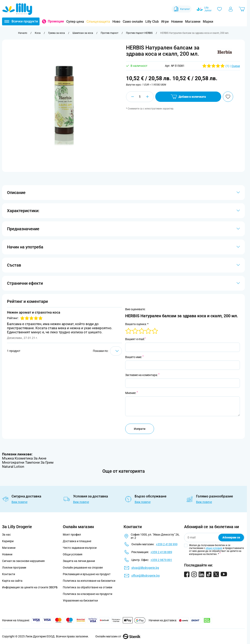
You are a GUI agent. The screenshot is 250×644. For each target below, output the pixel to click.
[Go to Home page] (17, 9)
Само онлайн (133, 22)
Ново (116, 22)
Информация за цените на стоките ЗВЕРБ (30, 587)
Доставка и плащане (77, 541)
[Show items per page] (116, 351)
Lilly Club (152, 22)
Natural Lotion (13, 467)
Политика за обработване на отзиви (88, 587)
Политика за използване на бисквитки (89, 581)
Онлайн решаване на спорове (83, 568)
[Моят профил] (231, 9)
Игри (165, 22)
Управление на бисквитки (80, 601)
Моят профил (72, 535)
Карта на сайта (12, 581)
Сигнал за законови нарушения (23, 561)
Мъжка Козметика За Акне (24, 458)
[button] (225, 52)
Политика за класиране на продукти (88, 594)
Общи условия (73, 554)
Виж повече (19, 502)
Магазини (193, 22)
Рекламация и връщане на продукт (87, 574)
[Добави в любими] (228, 97)
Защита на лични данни (79, 561)
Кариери (8, 541)
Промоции (56, 21)
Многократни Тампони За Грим (28, 462)
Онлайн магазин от (118, 636)
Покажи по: (101, 351)
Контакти (9, 574)
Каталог (182, 9)
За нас (6, 535)
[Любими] (220, 9)
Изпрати (140, 429)
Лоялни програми (14, 568)
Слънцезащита (98, 22)
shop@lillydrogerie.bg (145, 568)
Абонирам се (231, 537)
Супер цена (75, 22)
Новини (177, 22)
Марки (208, 22)
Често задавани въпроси (80, 548)
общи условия (214, 548)
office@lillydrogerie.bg (145, 576)
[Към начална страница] (23, 33)
